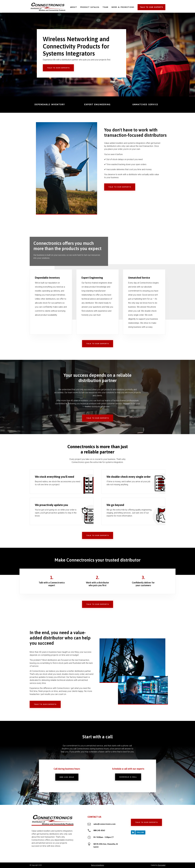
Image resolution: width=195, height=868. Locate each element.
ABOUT (74, 7)
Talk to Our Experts (58, 68)
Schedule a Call (128, 777)
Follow (140, 832)
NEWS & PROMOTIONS (123, 7)
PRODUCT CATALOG (90, 7)
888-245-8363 (67, 777)
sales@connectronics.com (104, 824)
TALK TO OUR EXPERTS (151, 7)
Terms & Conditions (97, 865)
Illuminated (162, 865)
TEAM (105, 7)
